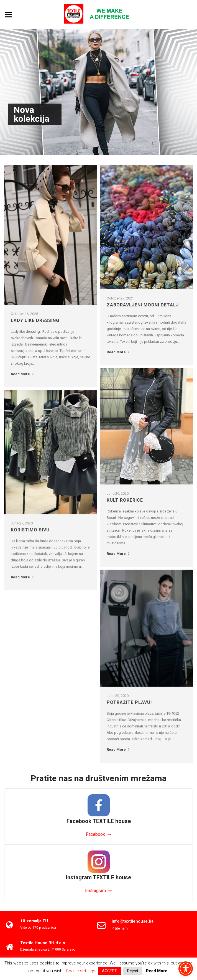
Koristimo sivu (30, 530)
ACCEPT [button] (109, 971)
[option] (98, 92)
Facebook (95, 834)
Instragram (95, 891)
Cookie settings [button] (81, 971)
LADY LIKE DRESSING (35, 320)
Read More (23, 374)
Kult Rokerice (125, 500)
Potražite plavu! (129, 702)
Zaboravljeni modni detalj (143, 305)
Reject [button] (133, 971)
